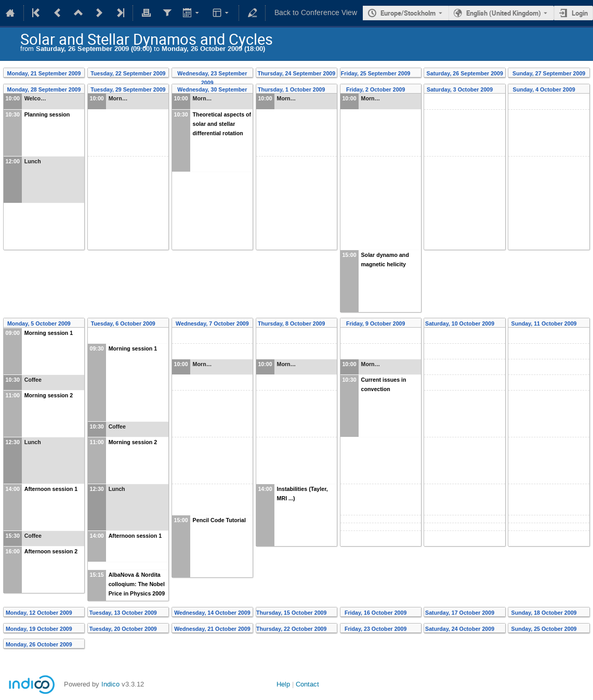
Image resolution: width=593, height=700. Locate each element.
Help (283, 684)
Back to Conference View (316, 13)
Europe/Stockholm (408, 13)
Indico (110, 684)
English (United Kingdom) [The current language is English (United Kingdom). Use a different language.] (504, 13)
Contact (307, 684)
